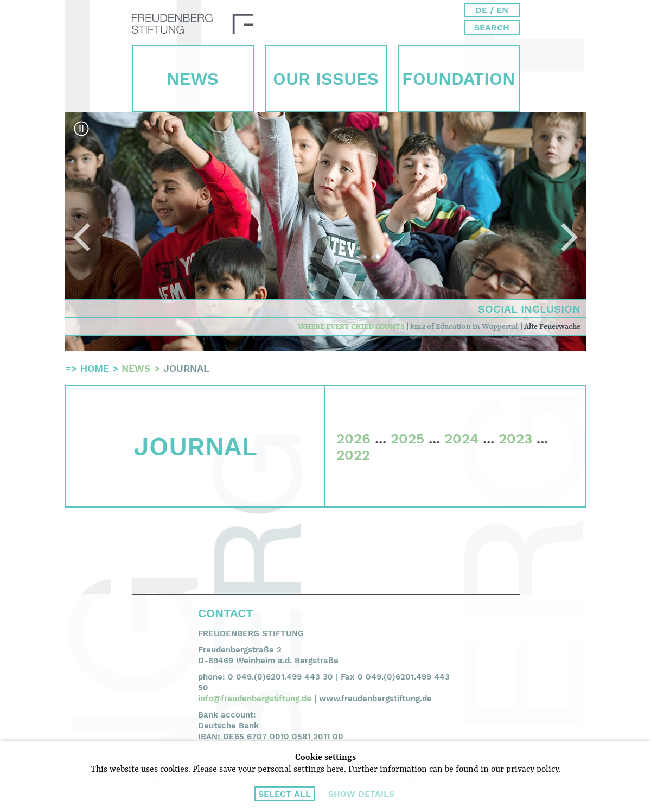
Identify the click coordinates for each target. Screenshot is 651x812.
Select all (285, 794)
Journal (186, 368)
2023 (515, 439)
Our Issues (326, 79)
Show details (361, 794)
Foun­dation (459, 79)
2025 (407, 439)
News (193, 79)
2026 (353, 439)
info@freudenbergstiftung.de (255, 699)
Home (95, 368)
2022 (353, 455)
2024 (461, 439)
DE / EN (492, 10)
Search (492, 27)
